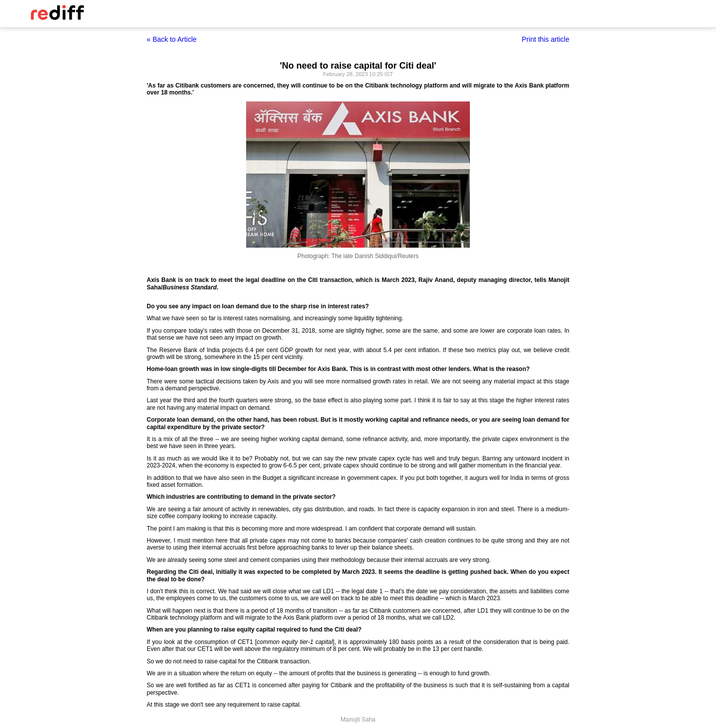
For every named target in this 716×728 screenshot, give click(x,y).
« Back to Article (172, 39)
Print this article (545, 39)
